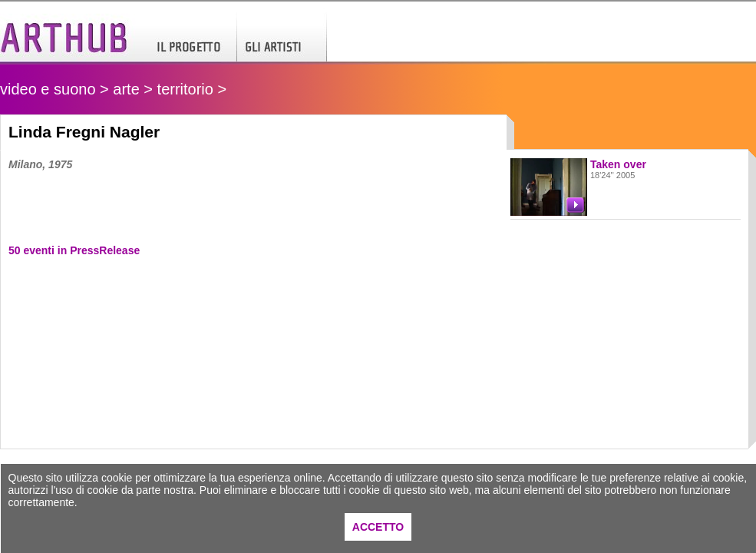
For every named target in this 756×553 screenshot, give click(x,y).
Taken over (618, 164)
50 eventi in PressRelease (74, 250)
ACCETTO (378, 527)
